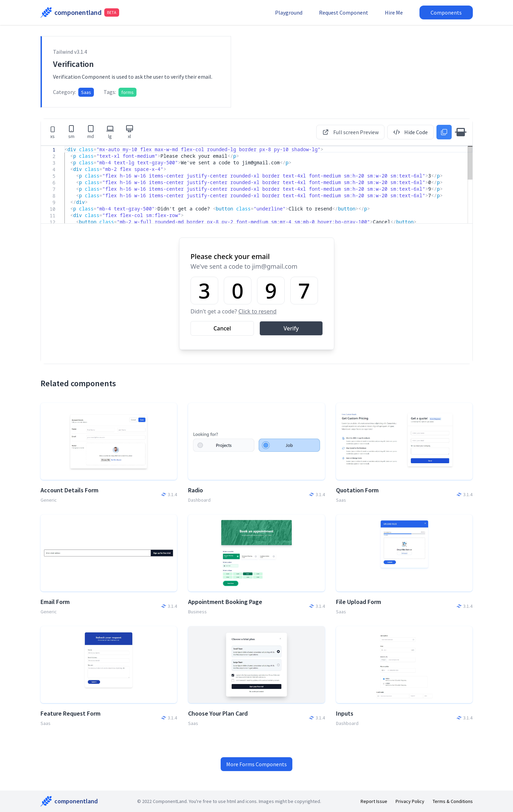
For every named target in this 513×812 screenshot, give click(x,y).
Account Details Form (69, 490)
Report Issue (374, 801)
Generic (49, 500)
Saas (86, 92)
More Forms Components (256, 764)
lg (110, 132)
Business (197, 612)
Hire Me (394, 12)
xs (53, 133)
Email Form (55, 602)
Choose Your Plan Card (218, 713)
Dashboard (199, 500)
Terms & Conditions (453, 801)
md (91, 132)
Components (446, 12)
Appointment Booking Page (225, 602)
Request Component (344, 12)
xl (130, 132)
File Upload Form (359, 602)
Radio (196, 490)
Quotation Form (357, 490)
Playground (289, 12)
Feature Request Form (70, 713)
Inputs (345, 713)
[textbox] (65, 146)
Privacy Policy (410, 801)
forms (127, 92)
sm (71, 132)
